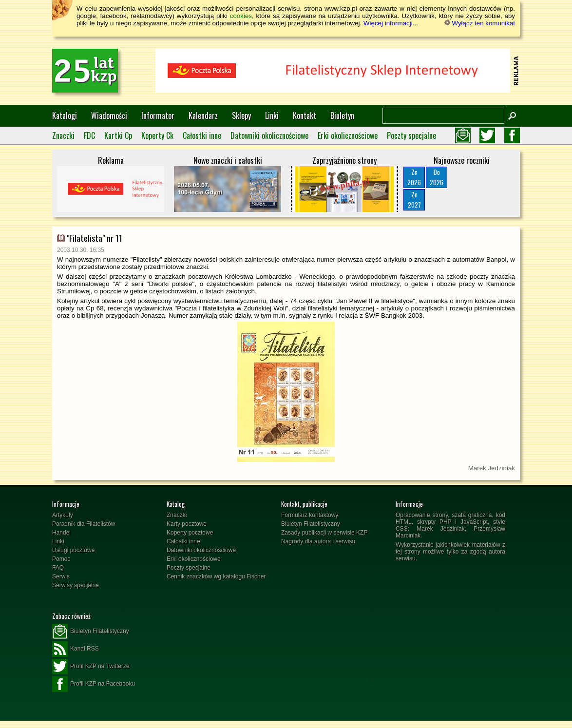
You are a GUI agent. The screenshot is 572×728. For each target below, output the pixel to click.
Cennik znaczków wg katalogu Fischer (216, 576)
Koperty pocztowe (190, 533)
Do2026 (437, 177)
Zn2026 (414, 177)
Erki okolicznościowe (348, 135)
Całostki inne (202, 135)
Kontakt (305, 115)
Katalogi (65, 115)
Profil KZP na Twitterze (91, 667)
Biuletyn (342, 115)
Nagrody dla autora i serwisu (318, 541)
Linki (272, 115)
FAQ (58, 568)
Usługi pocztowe (73, 550)
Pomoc (61, 559)
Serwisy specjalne (76, 585)
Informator (158, 115)
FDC (89, 135)
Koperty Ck (157, 135)
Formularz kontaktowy (310, 515)
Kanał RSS (76, 649)
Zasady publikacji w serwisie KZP (324, 533)
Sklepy (241, 115)
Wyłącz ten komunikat (480, 23)
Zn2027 (414, 200)
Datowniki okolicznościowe (269, 135)
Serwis (61, 576)
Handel (61, 533)
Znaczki (63, 135)
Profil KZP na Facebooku (94, 684)
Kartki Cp (118, 135)
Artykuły (63, 515)
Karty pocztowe (187, 524)
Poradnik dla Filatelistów (84, 524)
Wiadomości (109, 115)
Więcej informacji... (391, 23)
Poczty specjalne (411, 135)
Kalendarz (203, 115)
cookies (241, 16)
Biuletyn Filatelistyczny (311, 524)
